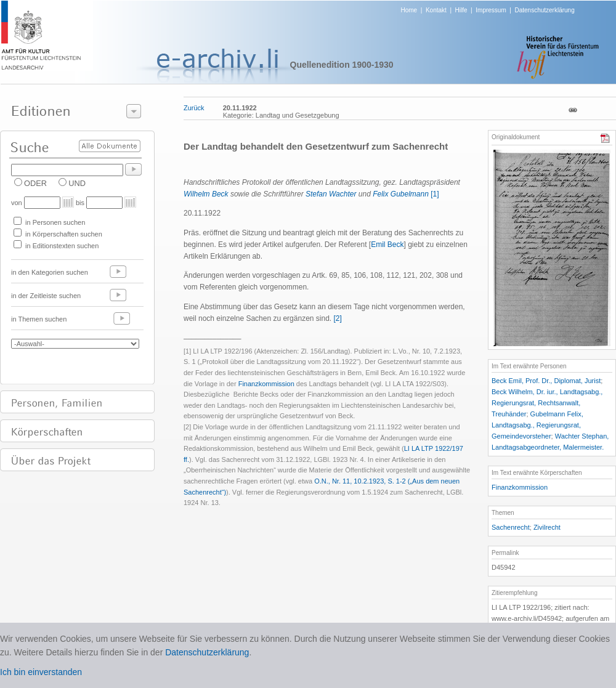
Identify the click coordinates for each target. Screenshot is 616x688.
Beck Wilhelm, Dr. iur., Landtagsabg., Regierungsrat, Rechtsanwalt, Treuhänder (547, 403)
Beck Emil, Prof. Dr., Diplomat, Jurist (546, 381)
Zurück (194, 108)
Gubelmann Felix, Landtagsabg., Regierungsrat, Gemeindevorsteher (537, 425)
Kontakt (436, 10)
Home (409, 10)
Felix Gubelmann (401, 194)
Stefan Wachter (331, 194)
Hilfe (461, 10)
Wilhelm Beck (206, 194)
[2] (338, 318)
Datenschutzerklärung (544, 10)
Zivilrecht (547, 527)
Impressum (491, 10)
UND (77, 183)
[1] (435, 194)
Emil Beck (387, 245)
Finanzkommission (266, 384)
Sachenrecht (511, 527)
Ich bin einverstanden (41, 672)
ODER (35, 183)
